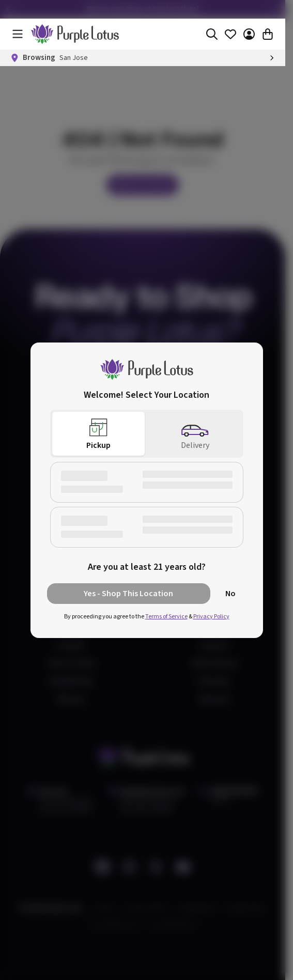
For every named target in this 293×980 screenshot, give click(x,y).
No (230, 594)
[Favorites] (230, 34)
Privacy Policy (211, 617)
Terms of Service (166, 617)
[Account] (249, 34)
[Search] (212, 34)
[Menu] (18, 34)
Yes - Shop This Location (128, 594)
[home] (75, 34)
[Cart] (268, 34)
